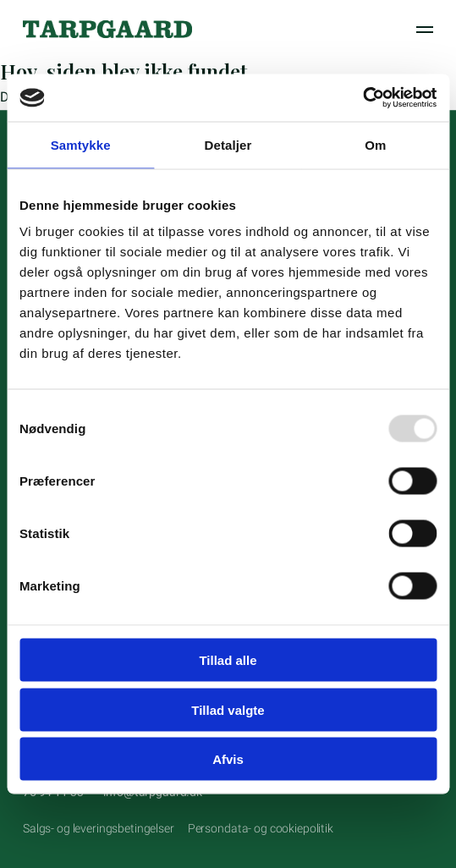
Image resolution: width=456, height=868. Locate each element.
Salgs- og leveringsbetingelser (99, 828)
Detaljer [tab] (228, 144)
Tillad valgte (228, 709)
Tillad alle (228, 660)
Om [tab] (375, 144)
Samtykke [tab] (81, 144)
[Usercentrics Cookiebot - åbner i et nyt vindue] (363, 98)
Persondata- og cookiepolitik (261, 828)
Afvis (228, 759)
